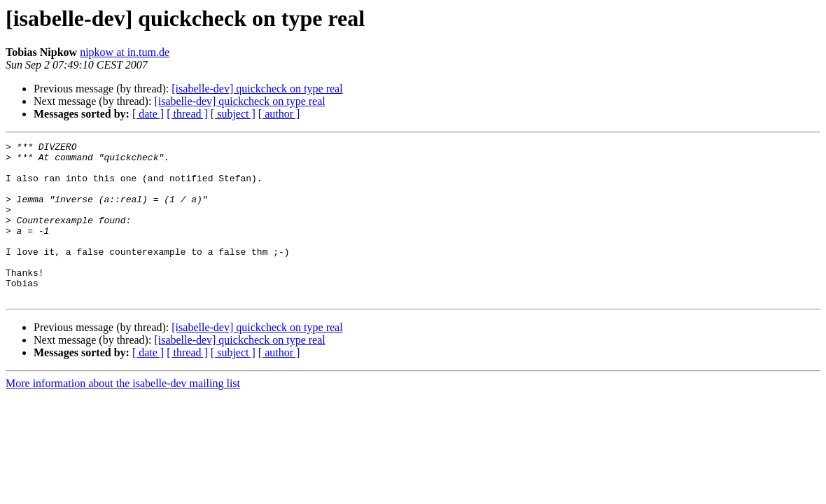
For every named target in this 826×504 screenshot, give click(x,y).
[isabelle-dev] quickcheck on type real (257, 89)
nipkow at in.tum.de (125, 52)
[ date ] (148, 114)
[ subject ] (233, 114)
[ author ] (279, 114)
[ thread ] (187, 114)
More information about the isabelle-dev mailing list (123, 415)
